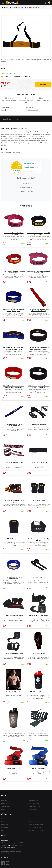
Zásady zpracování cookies (36, 828)
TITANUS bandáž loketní (14, 539)
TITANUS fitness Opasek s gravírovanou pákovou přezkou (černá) (38, 387)
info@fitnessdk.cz (26, 187)
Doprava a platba (33, 819)
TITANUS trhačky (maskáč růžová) (14, 462)
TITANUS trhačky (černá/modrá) (38, 424)
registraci (14, 101)
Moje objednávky (6, 800)
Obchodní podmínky (7, 819)
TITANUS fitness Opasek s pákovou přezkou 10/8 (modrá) (14, 425)
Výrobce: (4, 107)
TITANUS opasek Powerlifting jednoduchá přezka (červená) (14, 272)
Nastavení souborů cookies (36, 830)
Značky (3, 809)
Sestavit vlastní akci (34, 803)
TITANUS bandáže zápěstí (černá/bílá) (38, 730)
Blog (3, 830)
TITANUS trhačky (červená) (14, 768)
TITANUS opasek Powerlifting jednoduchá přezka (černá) (38, 234)
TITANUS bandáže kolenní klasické (14, 615)
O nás (3, 822)
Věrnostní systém (6, 806)
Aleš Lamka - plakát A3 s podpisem (14, 692)
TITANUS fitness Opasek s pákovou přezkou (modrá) (14, 578)
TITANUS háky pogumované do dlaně (38, 615)
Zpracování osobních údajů (36, 825)
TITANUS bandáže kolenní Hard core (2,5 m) (14, 501)
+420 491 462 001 (26, 184)
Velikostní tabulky (33, 800)
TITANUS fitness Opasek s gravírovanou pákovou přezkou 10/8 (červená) (14, 387)
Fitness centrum (33, 809)
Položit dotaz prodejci (33, 110)
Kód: (27, 107)
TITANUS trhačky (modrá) (38, 768)
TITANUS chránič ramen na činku (38, 462)
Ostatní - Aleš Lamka (19, 7)
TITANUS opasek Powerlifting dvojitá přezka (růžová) (14, 234)
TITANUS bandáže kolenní (38, 501)
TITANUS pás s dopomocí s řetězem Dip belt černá (38, 540)
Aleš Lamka (8, 7)
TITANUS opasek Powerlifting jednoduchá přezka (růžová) (38, 272)
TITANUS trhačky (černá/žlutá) (38, 577)
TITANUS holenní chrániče (38, 654)
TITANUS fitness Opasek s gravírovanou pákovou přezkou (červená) (38, 310)
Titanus (8, 107)
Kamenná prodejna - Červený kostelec (11, 851)
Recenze (19, 119)
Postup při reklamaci (34, 822)
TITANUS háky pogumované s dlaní (14, 654)
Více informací (8, 119)
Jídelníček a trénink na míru (35, 806)
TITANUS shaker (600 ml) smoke (14, 730)
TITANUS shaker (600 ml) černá (38, 692)
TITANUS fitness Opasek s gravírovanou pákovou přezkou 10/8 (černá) (38, 348)
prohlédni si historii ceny (43, 101)
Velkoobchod (5, 828)
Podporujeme (5, 825)
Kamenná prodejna (6, 803)
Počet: (3, 69)
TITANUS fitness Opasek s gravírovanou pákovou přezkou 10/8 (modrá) (14, 348)
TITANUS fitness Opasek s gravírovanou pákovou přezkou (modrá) (14, 310)
